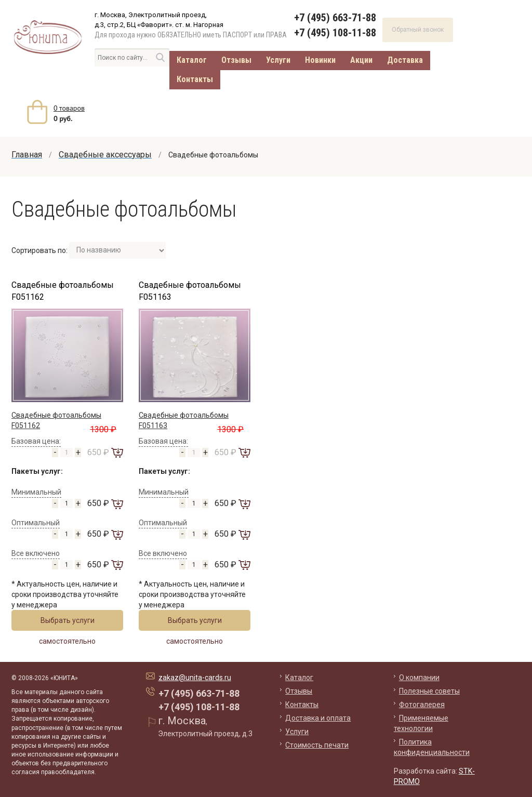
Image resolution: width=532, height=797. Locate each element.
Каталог (192, 60)
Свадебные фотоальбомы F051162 (63, 291)
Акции (361, 60)
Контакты (195, 79)
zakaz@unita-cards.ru (195, 678)
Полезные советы (429, 691)
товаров (69, 108)
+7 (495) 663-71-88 (335, 18)
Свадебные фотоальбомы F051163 (190, 291)
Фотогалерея (422, 705)
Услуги (278, 60)
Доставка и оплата (318, 718)
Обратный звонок (418, 30)
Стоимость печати (317, 745)
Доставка (405, 60)
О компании (419, 678)
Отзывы (236, 60)
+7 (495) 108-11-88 (335, 33)
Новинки (320, 60)
